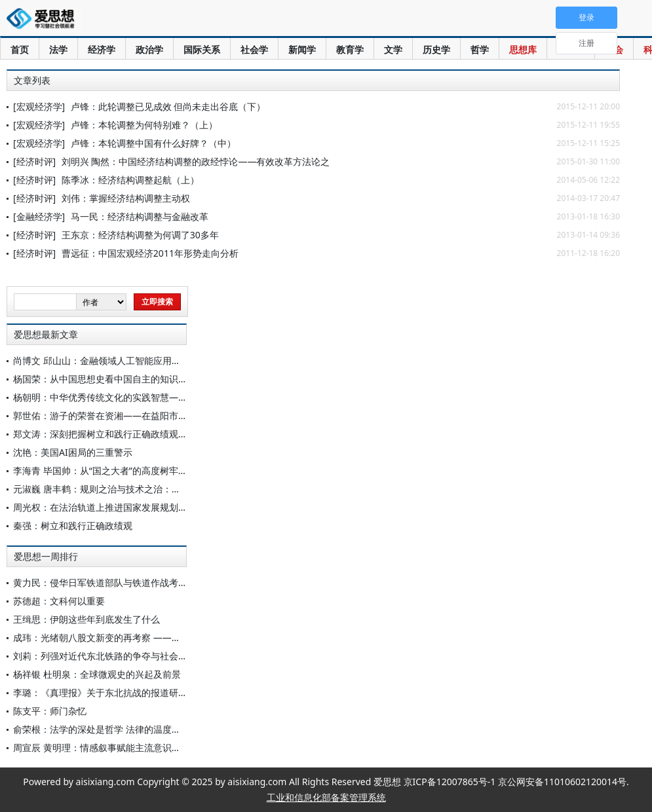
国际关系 (202, 49)
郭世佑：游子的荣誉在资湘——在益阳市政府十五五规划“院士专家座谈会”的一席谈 (182, 415)
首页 (20, 49)
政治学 (149, 49)
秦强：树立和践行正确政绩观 (73, 526)
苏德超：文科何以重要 (59, 601)
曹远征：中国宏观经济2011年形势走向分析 (150, 253)
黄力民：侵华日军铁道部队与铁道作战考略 (100, 582)
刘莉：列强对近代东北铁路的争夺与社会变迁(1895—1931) (133, 656)
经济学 (102, 49)
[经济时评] (34, 161)
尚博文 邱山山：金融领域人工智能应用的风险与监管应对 (129, 360)
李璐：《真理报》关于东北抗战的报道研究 (100, 692)
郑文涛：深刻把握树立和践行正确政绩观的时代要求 (119, 434)
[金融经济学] (39, 216)
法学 (58, 49)
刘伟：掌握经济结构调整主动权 (126, 198)
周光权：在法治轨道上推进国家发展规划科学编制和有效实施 (137, 507)
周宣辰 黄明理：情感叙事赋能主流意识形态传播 (111, 747)
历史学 (436, 49)
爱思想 (44, 20)
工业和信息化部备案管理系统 (326, 797)
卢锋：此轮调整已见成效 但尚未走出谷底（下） (168, 106)
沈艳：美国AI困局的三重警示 (73, 452)
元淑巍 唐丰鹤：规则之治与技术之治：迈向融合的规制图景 (134, 489)
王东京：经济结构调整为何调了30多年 (140, 235)
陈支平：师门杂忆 (50, 711)
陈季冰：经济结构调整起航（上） (130, 180)
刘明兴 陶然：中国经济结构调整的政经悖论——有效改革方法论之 (196, 161)
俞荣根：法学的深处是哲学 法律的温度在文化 (106, 729)
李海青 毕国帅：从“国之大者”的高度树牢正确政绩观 (119, 471)
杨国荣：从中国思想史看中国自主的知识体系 (105, 379)
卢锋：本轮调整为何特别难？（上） (144, 125)
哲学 (480, 49)
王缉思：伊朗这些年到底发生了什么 (86, 619)
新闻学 (302, 49)
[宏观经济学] (39, 106)
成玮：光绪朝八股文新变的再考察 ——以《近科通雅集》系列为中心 (152, 637)
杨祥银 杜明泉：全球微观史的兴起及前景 (97, 674)
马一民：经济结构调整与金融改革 (140, 216)
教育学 (350, 49)
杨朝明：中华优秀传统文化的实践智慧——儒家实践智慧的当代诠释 (151, 397)
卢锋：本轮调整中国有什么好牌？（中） (153, 143)
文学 (393, 49)
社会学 (254, 49)
